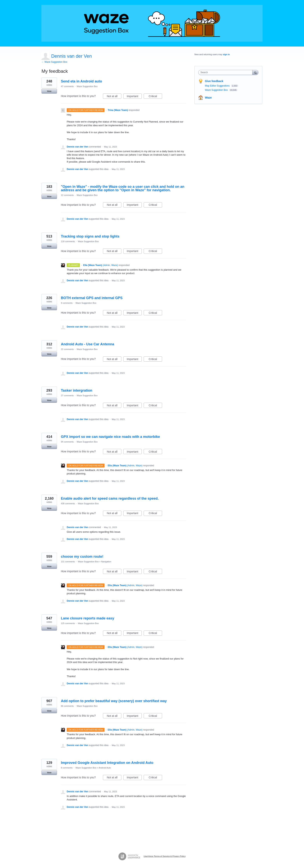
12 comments (67, 195)
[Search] (255, 72)
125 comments (68, 623)
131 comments (68, 562)
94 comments (67, 442)
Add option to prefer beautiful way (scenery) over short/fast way (114, 701)
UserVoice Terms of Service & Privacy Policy (165, 856)
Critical (155, 97)
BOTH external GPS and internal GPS (92, 298)
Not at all (114, 97)
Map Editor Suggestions (218, 86)
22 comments (67, 349)
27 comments (67, 395)
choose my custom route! (82, 557)
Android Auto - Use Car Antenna (88, 344)
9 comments (67, 303)
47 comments (67, 86)
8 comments (67, 768)
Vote (49, 91)
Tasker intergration (77, 390)
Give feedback (214, 81)
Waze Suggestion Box (87, 86)
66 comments (67, 706)
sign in (226, 54)
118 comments (68, 241)
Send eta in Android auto (81, 81)
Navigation (106, 562)
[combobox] (226, 72)
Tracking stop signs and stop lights (90, 236)
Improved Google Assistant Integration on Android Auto (107, 763)
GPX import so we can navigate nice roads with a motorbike (110, 437)
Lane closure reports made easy (88, 618)
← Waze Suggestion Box (54, 62)
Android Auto (105, 768)
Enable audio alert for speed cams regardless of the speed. (110, 498)
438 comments (68, 503)
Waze (208, 98)
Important (134, 97)
